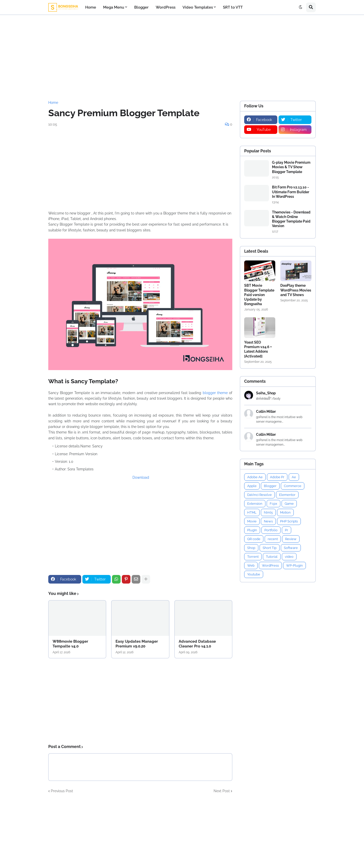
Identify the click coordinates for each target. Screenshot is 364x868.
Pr (287, 530)
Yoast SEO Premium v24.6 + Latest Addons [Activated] (258, 349)
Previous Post (62, 791)
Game (289, 504)
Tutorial (272, 557)
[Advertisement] (182, 58)
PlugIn (252, 530)
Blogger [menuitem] (141, 7)
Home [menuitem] (91, 7)
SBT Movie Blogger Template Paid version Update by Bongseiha (259, 295)
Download (141, 477)
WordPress (270, 565)
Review (291, 539)
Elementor (287, 495)
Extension (255, 504)
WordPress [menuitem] (166, 7)
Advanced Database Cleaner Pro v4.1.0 (197, 644)
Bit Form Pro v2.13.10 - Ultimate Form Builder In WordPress (291, 192)
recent (273, 539)
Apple (252, 486)
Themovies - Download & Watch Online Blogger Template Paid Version (291, 219)
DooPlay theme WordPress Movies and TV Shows (296, 290)
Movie (252, 521)
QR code (254, 539)
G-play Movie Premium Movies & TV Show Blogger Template (291, 167)
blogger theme (215, 393)
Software (291, 548)
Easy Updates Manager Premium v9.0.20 (137, 644)
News (268, 521)
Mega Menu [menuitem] (114, 7)
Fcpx (274, 504)
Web (251, 565)
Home (53, 103)
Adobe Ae (255, 477)
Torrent (253, 557)
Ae (294, 477)
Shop (251, 548)
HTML (252, 512)
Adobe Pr (277, 477)
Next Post (222, 791)
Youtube (254, 574)
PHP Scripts (289, 521)
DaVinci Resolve (259, 495)
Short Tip (270, 548)
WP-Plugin (294, 565)
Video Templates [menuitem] (198, 7)
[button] (301, 7)
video (289, 557)
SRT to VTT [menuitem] (233, 7)
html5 (268, 512)
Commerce (293, 486)
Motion (285, 512)
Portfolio (271, 530)
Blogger (270, 486)
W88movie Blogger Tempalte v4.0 (70, 644)
